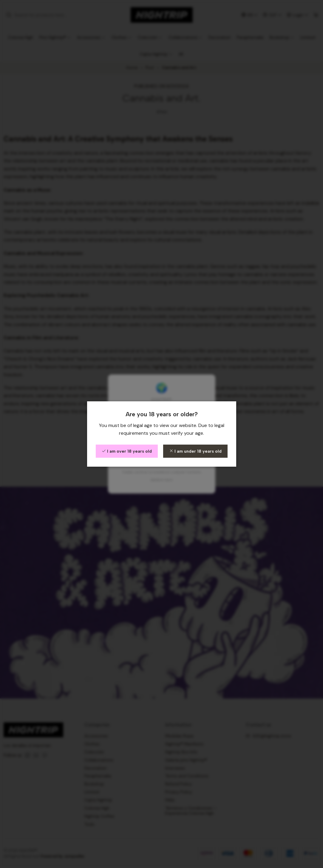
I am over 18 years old (127, 451)
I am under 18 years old (195, 451)
